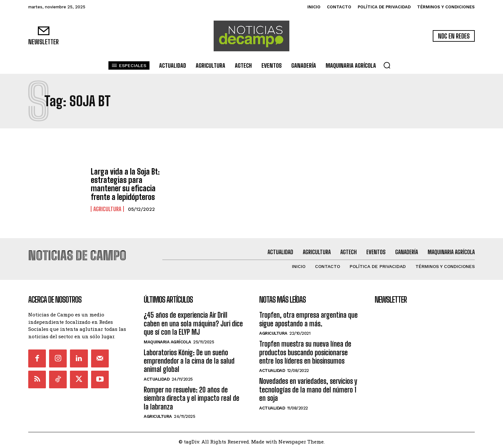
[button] (387, 65)
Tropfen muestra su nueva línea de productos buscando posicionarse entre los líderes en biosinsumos (305, 350)
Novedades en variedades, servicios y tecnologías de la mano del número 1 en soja (308, 387)
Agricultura (107, 209)
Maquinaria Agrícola (167, 339)
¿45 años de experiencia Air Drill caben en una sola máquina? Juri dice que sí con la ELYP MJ (193, 321)
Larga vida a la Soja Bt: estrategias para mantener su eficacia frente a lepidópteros (125, 184)
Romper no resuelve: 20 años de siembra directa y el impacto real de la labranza (192, 395)
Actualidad (157, 376)
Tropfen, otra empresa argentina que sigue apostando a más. (308, 317)
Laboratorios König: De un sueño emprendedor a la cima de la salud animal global (189, 358)
